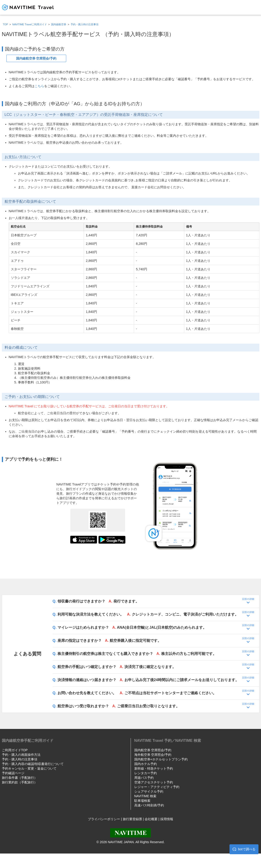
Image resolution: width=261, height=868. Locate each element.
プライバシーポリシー (104, 819)
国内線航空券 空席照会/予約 (36, 58)
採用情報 (167, 819)
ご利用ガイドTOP (15, 750)
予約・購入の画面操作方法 (21, 755)
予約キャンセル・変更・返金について (29, 768)
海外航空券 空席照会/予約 (153, 755)
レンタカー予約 (146, 773)
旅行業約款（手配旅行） (20, 782)
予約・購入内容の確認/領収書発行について (33, 764)
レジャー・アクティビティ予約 (157, 787)
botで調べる (244, 849)
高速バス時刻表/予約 (149, 805)
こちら (39, 86)
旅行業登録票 (132, 819)
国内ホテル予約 (146, 764)
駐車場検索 (142, 801)
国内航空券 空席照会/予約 (153, 750)
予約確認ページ (13, 773)
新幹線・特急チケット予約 (154, 768)
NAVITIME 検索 (145, 796)
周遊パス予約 (144, 778)
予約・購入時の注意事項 (20, 759)
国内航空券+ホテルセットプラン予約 (161, 759)
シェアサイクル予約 (149, 791)
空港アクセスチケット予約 (154, 782)
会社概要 (151, 819)
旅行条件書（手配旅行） (20, 778)
